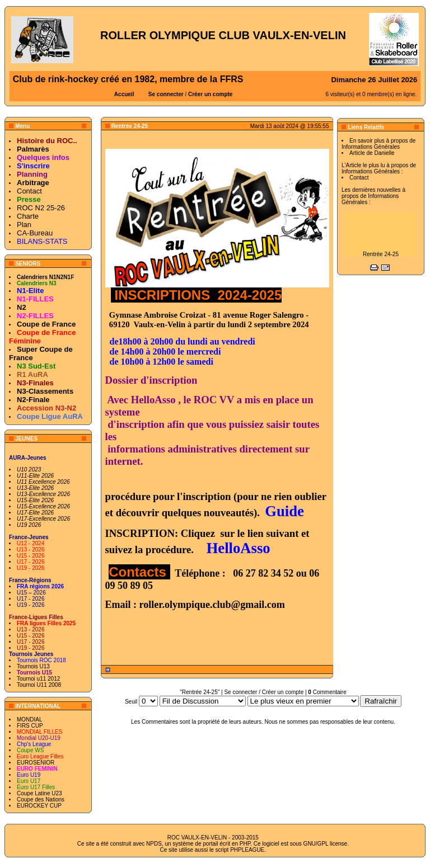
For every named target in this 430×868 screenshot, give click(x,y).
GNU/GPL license (326, 844)
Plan (24, 225)
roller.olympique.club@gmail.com (212, 605)
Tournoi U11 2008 (39, 685)
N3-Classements (45, 391)
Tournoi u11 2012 (38, 679)
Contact (29, 191)
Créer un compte (210, 94)
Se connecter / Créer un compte (264, 692)
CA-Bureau (35, 233)
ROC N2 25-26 (41, 208)
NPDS (154, 844)
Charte (28, 216)
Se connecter (166, 94)
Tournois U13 (33, 666)
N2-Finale (33, 400)
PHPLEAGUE (247, 850)
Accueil (124, 94)
